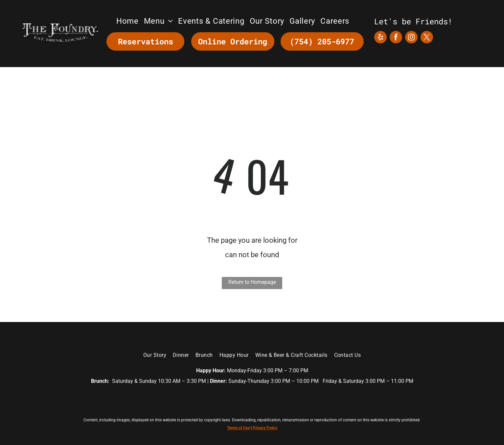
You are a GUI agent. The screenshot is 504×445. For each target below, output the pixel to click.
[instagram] (411, 38)
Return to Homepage (252, 282)
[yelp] (380, 38)
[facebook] (396, 38)
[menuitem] (127, 21)
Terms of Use (238, 428)
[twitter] (427, 38)
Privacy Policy (265, 428)
